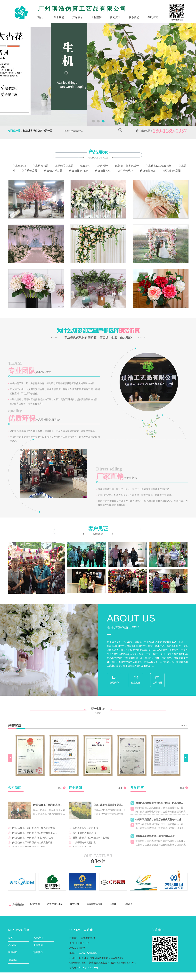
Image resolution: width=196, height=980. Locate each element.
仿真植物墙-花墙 (79, 171)
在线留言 (153, 17)
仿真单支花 (19, 166)
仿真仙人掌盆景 (53, 171)
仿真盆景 (128, 904)
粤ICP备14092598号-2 (89, 977)
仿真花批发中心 (55, 904)
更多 (60, 788)
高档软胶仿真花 (64, 166)
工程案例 (96, 17)
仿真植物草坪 (125, 171)
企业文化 (136, 683)
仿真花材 (85, 166)
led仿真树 (35, 904)
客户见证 (98, 531)
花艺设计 (103, 166)
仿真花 (113, 904)
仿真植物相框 (103, 171)
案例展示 (98, 711)
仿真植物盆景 (29, 171)
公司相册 (157, 683)
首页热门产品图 (171, 171)
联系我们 (134, 17)
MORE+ (184, 725)
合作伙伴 (98, 861)
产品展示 (78, 17)
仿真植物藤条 (148, 171)
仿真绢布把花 (41, 166)
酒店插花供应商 (94, 904)
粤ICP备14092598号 (88, 968)
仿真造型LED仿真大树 (159, 166)
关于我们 (59, 17)
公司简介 (114, 683)
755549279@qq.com (87, 953)
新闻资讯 (115, 17)
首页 (40, 17)
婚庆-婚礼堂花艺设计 (127, 166)
